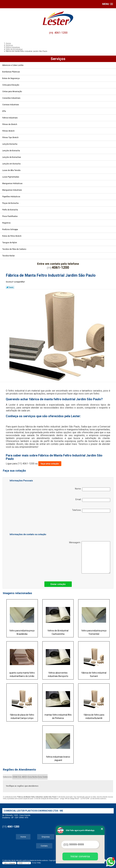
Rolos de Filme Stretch (12, 236)
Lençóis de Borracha (11, 151)
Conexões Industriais (12, 98)
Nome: (93, 489)
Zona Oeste (42, 777)
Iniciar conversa (80, 856)
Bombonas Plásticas (11, 72)
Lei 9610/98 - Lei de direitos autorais (93, 799)
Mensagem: (90, 557)
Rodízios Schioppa (10, 229)
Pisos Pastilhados (10, 216)
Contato (44, 846)
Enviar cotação (58, 584)
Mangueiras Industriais (12, 190)
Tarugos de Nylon (10, 243)
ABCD (24, 777)
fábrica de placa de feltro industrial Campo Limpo (22, 716)
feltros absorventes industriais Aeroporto (58, 674)
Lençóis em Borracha (12, 164)
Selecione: (7, 777)
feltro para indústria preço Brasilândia (22, 632)
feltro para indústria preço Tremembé (94, 632)
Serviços (58, 59)
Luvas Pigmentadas (11, 177)
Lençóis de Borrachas (12, 157)
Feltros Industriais (10, 118)
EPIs (4, 111)
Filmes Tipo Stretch (11, 137)
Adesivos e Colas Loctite (13, 65)
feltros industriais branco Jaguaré (58, 758)
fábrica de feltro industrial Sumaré (94, 674)
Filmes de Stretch (10, 124)
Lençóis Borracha (10, 144)
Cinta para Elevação (11, 85)
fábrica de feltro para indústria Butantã (94, 716)
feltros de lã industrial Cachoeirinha (58, 632)
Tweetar (10, 287)
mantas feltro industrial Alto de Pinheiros (58, 716)
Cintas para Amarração (12, 92)
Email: (93, 500)
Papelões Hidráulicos (11, 197)
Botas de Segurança (11, 78)
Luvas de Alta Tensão (12, 170)
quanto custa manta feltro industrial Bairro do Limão (22, 674)
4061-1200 (61, 33)
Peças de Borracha (11, 203)
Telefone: (91, 511)
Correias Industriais (11, 105)
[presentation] (29, 523)
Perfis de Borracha (10, 210)
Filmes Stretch (9, 131)
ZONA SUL (17, 777)
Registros (7, 223)
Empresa (46, 837)
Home (23, 837)
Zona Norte (32, 777)
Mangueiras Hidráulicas (13, 183)
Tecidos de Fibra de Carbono (14, 249)
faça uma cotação (50, 464)
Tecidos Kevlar (9, 256)
